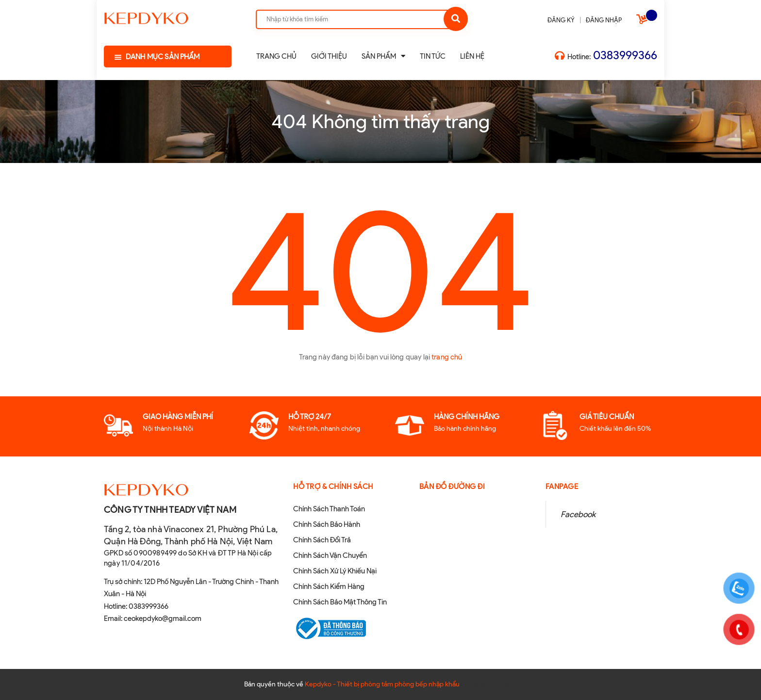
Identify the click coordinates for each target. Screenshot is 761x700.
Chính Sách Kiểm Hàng (329, 586)
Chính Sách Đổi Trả (322, 540)
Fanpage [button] (562, 487)
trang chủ (447, 357)
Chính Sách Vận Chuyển (330, 555)
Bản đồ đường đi (452, 487)
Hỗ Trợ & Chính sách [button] (333, 487)
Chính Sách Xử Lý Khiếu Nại (335, 571)
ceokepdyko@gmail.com (163, 619)
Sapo (509, 684)
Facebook (578, 514)
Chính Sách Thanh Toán (329, 509)
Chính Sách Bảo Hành (327, 524)
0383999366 (625, 55)
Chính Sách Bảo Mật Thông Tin (340, 602)
